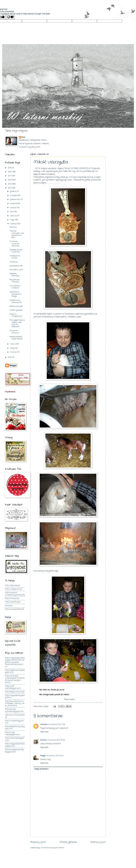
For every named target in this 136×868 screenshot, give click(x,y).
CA (39, 169)
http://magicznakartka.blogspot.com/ (15, 745)
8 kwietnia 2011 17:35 (57, 724)
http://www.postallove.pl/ (15, 609)
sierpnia (13, 208)
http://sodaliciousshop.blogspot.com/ (15, 671)
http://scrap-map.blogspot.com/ (12, 733)
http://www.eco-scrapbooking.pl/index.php (15, 594)
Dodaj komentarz (41, 769)
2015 (10, 172)
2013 (10, 180)
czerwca (14, 216)
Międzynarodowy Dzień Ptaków (16, 338)
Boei (24, 137)
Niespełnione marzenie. (15, 281)
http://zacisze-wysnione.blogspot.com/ (14, 710)
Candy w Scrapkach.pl (16, 315)
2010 (10, 357)
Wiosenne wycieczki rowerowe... (15, 244)
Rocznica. (13, 227)
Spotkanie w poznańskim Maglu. (15, 294)
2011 (10, 188)
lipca (12, 212)
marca (13, 344)
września (14, 204)
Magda (43, 756)
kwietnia (14, 224)
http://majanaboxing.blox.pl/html (15, 697)
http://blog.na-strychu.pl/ (15, 692)
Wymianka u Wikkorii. (15, 287)
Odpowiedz (44, 732)
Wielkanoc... (14, 262)
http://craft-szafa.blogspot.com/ (13, 687)
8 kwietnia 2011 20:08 (56, 740)
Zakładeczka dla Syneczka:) (16, 251)
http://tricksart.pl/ (12, 598)
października (15, 199)
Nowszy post (38, 842)
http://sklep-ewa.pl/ (12, 585)
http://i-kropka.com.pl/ (14, 589)
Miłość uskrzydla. (16, 306)
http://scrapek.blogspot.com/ (15, 722)
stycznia (14, 352)
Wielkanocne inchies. (15, 257)
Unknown (44, 724)
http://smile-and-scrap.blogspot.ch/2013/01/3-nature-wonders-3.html (15, 679)
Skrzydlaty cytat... (17, 270)
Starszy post (98, 842)
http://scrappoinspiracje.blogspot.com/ (15, 751)
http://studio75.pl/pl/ (13, 602)
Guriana (43, 740)
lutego (13, 348)
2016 (10, 168)
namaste (9, 606)
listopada (14, 196)
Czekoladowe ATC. (16, 266)
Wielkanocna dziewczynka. (16, 301)
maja (12, 220)
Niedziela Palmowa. (15, 275)
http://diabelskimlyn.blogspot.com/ (15, 728)
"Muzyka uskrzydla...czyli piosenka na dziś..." (17, 234)
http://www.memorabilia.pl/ (15, 716)
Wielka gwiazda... (16, 310)
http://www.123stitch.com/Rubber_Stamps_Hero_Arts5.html (15, 704)
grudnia (13, 191)
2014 (10, 176)
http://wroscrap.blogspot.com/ (15, 739)
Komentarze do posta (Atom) (53, 848)
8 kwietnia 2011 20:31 (55, 756)
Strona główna (68, 842)
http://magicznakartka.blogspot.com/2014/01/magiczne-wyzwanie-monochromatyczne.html (15, 662)
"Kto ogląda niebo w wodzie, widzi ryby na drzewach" (17, 323)
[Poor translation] (10, 17)
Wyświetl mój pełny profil (30, 147)
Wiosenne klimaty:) (14, 332)
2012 (10, 184)
